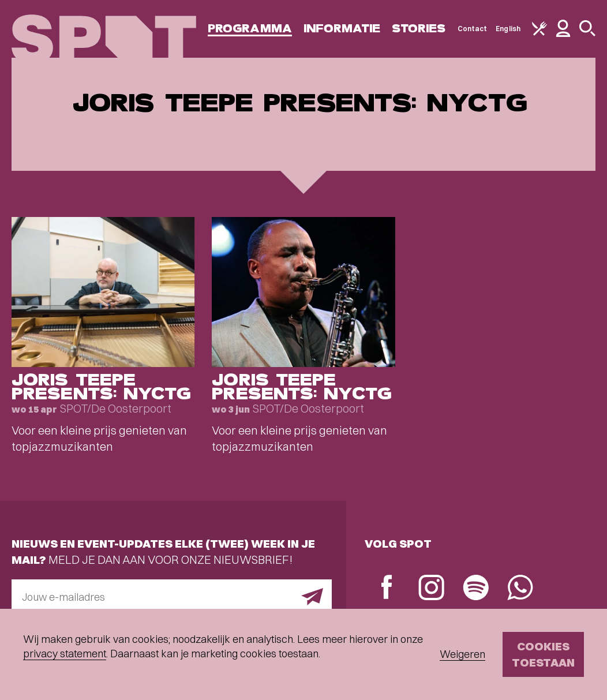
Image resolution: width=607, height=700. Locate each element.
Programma (250, 29)
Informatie (342, 29)
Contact (473, 29)
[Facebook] (387, 588)
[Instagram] (431, 589)
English (508, 29)
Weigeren (462, 654)
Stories (419, 29)
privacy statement (65, 654)
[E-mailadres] (172, 597)
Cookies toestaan (543, 654)
